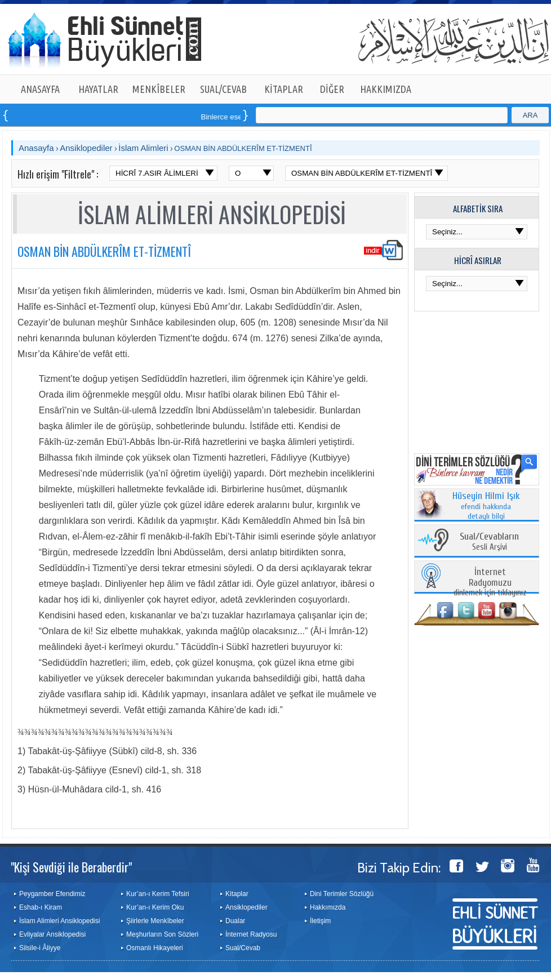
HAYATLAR (98, 89)
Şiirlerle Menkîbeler (155, 921)
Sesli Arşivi (489, 542)
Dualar (235, 921)
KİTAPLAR (284, 89)
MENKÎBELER (159, 89)
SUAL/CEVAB (223, 89)
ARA (530, 115)
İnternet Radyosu (251, 934)
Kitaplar (237, 894)
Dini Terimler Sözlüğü (342, 894)
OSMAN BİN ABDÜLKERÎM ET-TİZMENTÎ (243, 148)
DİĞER (332, 89)
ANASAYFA (40, 89)
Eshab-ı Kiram (41, 907)
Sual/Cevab (243, 948)
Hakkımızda (328, 907)
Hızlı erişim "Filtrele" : (58, 174)
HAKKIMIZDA (386, 89)
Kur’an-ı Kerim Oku (155, 907)
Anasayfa (36, 148)
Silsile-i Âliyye (40, 948)
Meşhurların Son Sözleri (162, 934)
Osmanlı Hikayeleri (155, 948)
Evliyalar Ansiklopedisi (52, 934)
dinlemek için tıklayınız (490, 583)
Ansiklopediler (86, 148)
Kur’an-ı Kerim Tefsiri (158, 894)
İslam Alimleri (143, 148)
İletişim (320, 921)
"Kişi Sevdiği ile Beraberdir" (71, 867)
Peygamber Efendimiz (52, 894)
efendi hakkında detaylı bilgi (486, 506)
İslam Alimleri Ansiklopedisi (59, 921)
